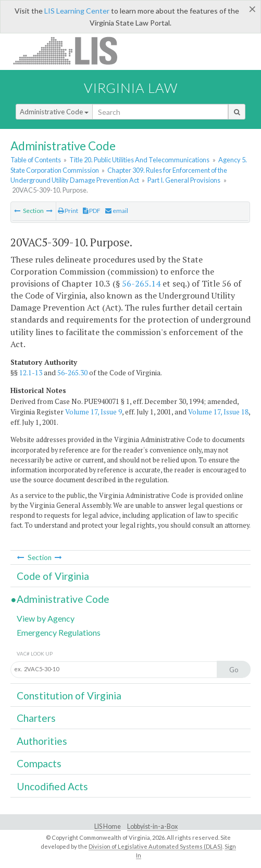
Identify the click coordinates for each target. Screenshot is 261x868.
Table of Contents (36, 160)
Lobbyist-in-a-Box (152, 827)
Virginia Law (131, 88)
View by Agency (46, 618)
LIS (71, 50)
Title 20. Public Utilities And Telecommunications (139, 160)
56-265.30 (72, 373)
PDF (92, 211)
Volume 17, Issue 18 (218, 412)
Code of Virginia (53, 576)
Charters (36, 718)
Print (68, 211)
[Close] (252, 9)
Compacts (39, 763)
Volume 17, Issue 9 (94, 412)
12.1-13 (31, 373)
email (117, 211)
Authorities (42, 741)
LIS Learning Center (77, 11)
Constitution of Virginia (69, 695)
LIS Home (108, 827)
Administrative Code (54, 112)
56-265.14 (141, 283)
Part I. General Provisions (184, 180)
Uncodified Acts (52, 786)
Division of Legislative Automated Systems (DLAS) (156, 846)
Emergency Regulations (59, 632)
